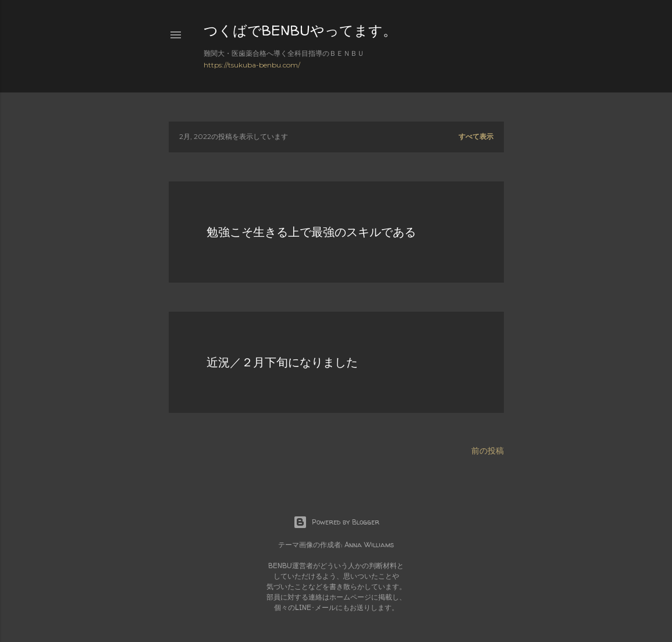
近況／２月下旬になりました (282, 362)
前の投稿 (488, 451)
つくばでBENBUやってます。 (300, 31)
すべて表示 (476, 136)
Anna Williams (369, 545)
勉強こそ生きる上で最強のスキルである (311, 232)
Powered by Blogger (336, 522)
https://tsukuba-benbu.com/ (252, 65)
